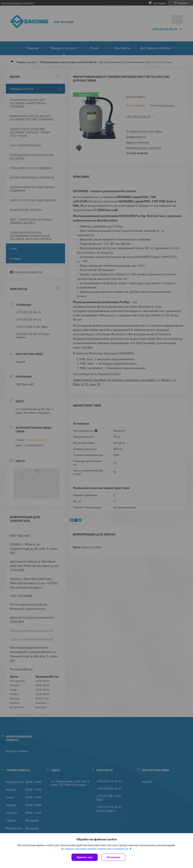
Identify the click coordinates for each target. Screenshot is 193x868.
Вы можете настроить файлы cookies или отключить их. (95, 849)
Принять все (85, 857)
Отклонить (114, 857)
